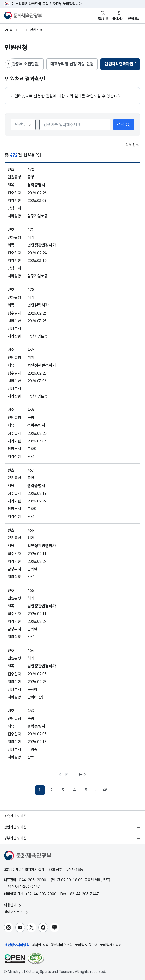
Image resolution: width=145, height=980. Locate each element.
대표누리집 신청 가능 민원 (72, 64)
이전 (66, 774)
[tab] (72, 64)
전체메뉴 (134, 19)
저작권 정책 (40, 945)
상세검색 (129, 145)
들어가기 (118, 19)
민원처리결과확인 (119, 65)
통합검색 (103, 19)
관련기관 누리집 (15, 827)
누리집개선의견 (111, 945)
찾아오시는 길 (17, 912)
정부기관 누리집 (15, 838)
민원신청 (36, 30)
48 (105, 790)
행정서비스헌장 (62, 945)
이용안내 (13, 905)
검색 (124, 124)
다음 (79, 774)
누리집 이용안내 (86, 945)
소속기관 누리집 (15, 816)
